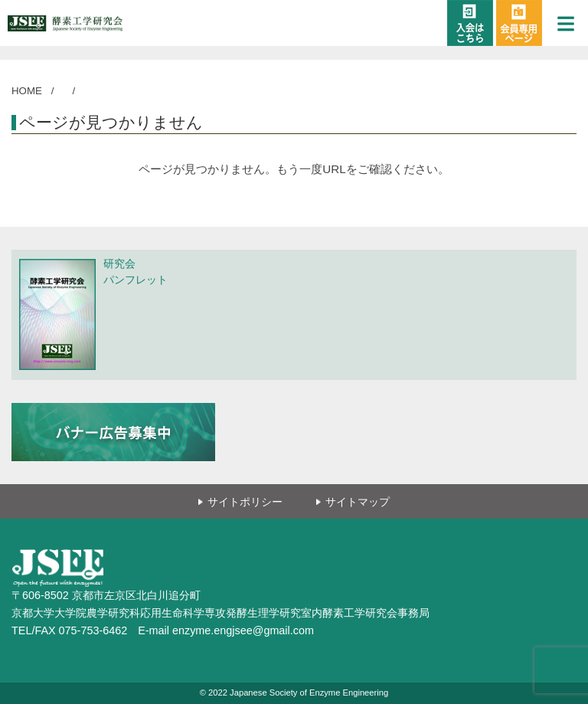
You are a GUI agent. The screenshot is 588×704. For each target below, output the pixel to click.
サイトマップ (358, 502)
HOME (27, 91)
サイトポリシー (245, 502)
